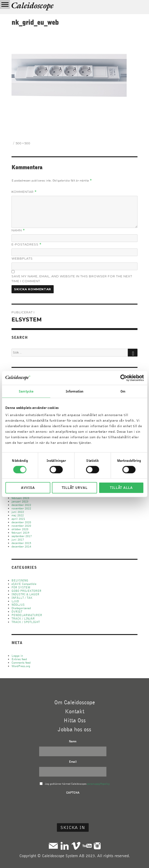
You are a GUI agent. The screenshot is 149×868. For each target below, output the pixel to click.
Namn (18, 230)
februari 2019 (20, 533)
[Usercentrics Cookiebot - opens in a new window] (124, 378)
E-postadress (26, 244)
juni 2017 (18, 540)
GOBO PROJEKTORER (26, 591)
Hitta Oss (75, 720)
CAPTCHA (73, 793)
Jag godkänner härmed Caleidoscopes (77, 784)
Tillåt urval (74, 488)
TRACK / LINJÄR (23, 618)
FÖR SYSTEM (21, 587)
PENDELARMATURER (27, 615)
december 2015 (21, 543)
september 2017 (22, 536)
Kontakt (75, 711)
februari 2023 (20, 498)
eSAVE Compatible (24, 584)
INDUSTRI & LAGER (25, 594)
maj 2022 (18, 515)
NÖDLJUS (18, 605)
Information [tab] (74, 391)
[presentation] (73, 807)
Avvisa (28, 488)
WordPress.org (21, 666)
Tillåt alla (121, 488)
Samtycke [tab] (26, 391)
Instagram (97, 846)
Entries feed (19, 659)
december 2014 (21, 546)
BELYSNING (20, 580)
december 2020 (21, 522)
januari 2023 (20, 501)
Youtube (87, 846)
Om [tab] (123, 391)
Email (73, 762)
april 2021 (18, 519)
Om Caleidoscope (75, 702)
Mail (53, 846)
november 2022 (21, 508)
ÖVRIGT (17, 612)
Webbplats (22, 258)
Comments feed (21, 663)
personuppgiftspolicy (98, 784)
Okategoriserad (21, 608)
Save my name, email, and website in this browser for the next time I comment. (72, 279)
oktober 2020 (20, 529)
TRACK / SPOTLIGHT (26, 622)
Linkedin (65, 846)
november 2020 (21, 526)
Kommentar (24, 192)
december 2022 (21, 505)
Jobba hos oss (74, 729)
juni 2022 (18, 512)
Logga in (17, 656)
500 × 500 (23, 143)
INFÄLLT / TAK (22, 598)
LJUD (15, 601)
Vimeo (76, 846)
